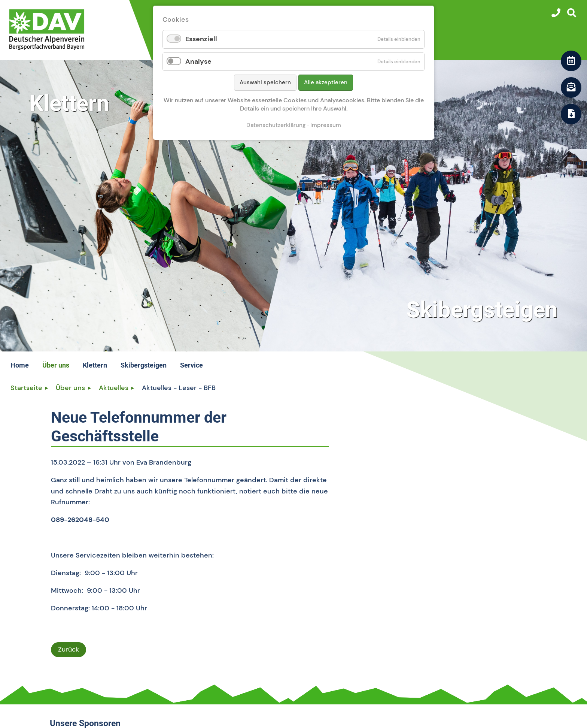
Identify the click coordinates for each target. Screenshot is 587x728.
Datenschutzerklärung (276, 125)
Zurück (69, 649)
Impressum (326, 125)
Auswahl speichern (265, 82)
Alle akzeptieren (326, 82)
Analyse (198, 61)
